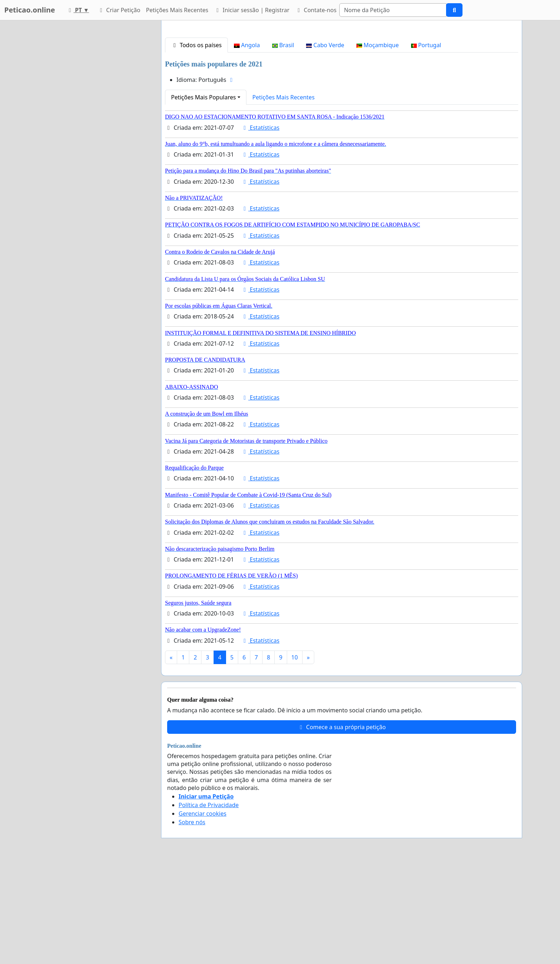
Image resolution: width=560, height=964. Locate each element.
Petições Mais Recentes (177, 10)
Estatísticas (260, 228)
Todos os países (196, 145)
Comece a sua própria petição (342, 827)
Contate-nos (316, 10)
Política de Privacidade (209, 905)
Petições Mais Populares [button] (203, 197)
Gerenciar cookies (202, 914)
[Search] (393, 10)
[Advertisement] (342, 82)
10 (295, 757)
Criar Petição (119, 10)
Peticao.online (30, 10)
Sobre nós (192, 922)
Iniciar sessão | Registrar (252, 10)
